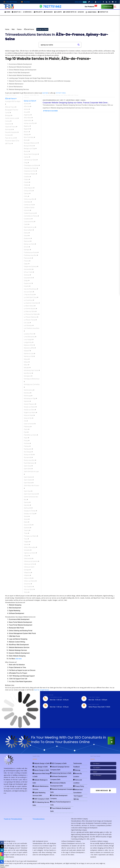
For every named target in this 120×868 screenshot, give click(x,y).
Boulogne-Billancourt (31, 143)
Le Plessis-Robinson (31, 317)
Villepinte (27, 575)
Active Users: (81, 2)
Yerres (27, 592)
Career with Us (70, 12)
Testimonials (77, 763)
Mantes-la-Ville (29, 356)
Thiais (26, 533)
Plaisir (26, 438)
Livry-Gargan (29, 340)
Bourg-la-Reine (29, 146)
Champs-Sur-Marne (31, 168)
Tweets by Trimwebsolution (13, 800)
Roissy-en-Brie (29, 455)
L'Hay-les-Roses (30, 295)
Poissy (27, 441)
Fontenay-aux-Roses (31, 252)
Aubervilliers (28, 121)
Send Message (103, 791)
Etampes (27, 250)
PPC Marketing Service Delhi (40, 785)
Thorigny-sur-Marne (31, 536)
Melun (26, 365)
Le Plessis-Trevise (30, 320)
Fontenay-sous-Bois (31, 255)
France (19, 29)
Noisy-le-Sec (28, 418)
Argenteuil (28, 115)
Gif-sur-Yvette (29, 272)
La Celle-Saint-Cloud (31, 297)
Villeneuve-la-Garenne (31, 561)
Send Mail (25, 2)
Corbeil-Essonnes (30, 213)
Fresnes (27, 261)
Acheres (27, 104)
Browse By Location (79, 771)
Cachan (27, 157)
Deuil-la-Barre (29, 230)
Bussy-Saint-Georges (31, 154)
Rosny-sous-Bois (30, 460)
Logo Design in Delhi (38, 766)
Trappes (27, 542)
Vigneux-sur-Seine (30, 553)
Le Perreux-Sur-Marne (32, 314)
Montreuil (28, 393)
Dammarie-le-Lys (30, 227)
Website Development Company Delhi (61, 777)
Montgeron (28, 376)
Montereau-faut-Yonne (32, 370)
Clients (58, 12)
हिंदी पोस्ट (76, 785)
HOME (7, 12)
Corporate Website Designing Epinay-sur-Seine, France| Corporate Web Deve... (76, 103)
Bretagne (9, 115)
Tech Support (77, 782)
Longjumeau (29, 342)
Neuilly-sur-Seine (30, 410)
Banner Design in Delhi (39, 769)
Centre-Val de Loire (12, 118)
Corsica (8, 121)
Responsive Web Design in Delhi (41, 771)
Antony (27, 109)
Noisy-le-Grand (29, 415)
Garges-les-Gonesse (31, 267)
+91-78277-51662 (61, 93)
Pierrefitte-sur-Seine (31, 435)
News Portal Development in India (60, 782)
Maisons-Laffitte (30, 348)
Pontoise (27, 443)
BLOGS (81, 12)
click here (18, 659)
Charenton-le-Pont (30, 171)
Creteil (27, 224)
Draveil (27, 236)
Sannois (27, 502)
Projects (38, 12)
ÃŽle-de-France (29, 29)
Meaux (27, 362)
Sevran (27, 516)
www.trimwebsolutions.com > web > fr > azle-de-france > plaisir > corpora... (64, 100)
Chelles (27, 185)
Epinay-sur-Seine (30, 101)
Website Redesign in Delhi (40, 774)
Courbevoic (28, 219)
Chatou (27, 179)
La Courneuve (29, 300)
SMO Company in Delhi (39, 782)
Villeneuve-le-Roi (30, 564)
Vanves (27, 544)
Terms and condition (79, 774)
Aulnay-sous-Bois (30, 123)
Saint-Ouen (28, 491)
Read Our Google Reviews (42, 690)
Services (28, 12)
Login (91, 2)
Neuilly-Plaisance (30, 404)
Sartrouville (28, 508)
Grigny (27, 281)
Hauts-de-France (11, 127)
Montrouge (28, 396)
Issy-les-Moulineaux (31, 289)
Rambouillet (28, 449)
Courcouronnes (29, 222)
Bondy (27, 140)
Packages (48, 12)
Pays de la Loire (11, 138)
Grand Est (9, 124)
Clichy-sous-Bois (30, 199)
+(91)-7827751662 (10, 2)
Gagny (27, 264)
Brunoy (27, 151)
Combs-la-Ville (29, 205)
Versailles (28, 550)
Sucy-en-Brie (29, 525)
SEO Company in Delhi (57, 763)
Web (13, 29)
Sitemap (76, 769)
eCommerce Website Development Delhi (61, 774)
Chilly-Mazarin (29, 188)
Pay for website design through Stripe (60, 863)
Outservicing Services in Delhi (59, 769)
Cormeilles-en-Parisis (31, 216)
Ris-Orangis (28, 452)
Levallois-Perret (29, 334)
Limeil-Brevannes (30, 337)
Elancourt (28, 241)
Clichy (26, 196)
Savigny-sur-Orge (30, 514)
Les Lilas (27, 323)
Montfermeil (28, 373)
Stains (26, 522)
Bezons (27, 132)
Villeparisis (28, 573)
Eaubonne (28, 238)
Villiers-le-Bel (29, 578)
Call (111, 741)
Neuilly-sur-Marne (30, 407)
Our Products (91, 7)
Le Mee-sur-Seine (30, 311)
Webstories (91, 12)
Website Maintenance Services (41, 777)
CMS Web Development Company (60, 779)
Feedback (76, 766)
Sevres (27, 519)
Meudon (27, 368)
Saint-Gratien (29, 477)
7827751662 (108, 7)
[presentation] (103, 784)
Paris (26, 432)
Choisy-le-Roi (29, 191)
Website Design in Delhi (39, 763)
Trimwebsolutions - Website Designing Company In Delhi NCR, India (59, 866)
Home (7, 29)
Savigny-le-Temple (30, 511)
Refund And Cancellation (80, 779)
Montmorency (29, 390)
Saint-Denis (28, 469)
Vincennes (28, 584)
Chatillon (27, 177)
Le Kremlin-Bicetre (30, 309)
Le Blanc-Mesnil (30, 306)
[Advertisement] (60, 22)
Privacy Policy (78, 777)
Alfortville (27, 106)
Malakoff (27, 351)
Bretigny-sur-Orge (30, 149)
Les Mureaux (29, 325)
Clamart (27, 194)
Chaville (27, 182)
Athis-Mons (28, 118)
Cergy (26, 163)
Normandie (9, 129)
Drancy (27, 233)
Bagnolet (27, 129)
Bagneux (27, 126)
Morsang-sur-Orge (30, 398)
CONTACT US (103, 12)
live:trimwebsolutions (57, 704)
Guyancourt (28, 283)
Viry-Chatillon (29, 587)
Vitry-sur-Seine (29, 589)
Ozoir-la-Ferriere (30, 424)
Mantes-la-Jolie (29, 354)
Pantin (27, 429)
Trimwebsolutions (39, 800)
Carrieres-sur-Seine (31, 160)
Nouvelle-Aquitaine (12, 132)
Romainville (28, 457)
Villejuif (27, 556)
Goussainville (29, 278)
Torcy (26, 539)
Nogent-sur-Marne (30, 413)
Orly (26, 421)
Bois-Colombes (29, 137)
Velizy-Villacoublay (30, 547)
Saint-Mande (29, 483)
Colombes (28, 202)
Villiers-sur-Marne (30, 581)
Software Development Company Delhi (61, 771)
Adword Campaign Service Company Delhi (62, 766)
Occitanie (9, 135)
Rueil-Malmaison (30, 463)
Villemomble (28, 559)
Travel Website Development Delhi (60, 785)
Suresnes (27, 528)
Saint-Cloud (28, 466)
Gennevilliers (29, 269)
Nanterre (27, 401)
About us (17, 12)
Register (98, 2)
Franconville (28, 258)
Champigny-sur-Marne (32, 165)
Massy (27, 359)
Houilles (27, 286)
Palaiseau (28, 427)
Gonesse (27, 275)
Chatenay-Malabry (30, 174)
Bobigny (27, 135)
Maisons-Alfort (29, 345)
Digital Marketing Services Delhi (41, 779)
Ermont (27, 247)
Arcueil (27, 112)
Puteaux (27, 446)
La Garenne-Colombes (32, 303)
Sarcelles (27, 505)
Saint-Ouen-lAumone (31, 494)
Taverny (27, 530)
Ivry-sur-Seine (29, 292)
